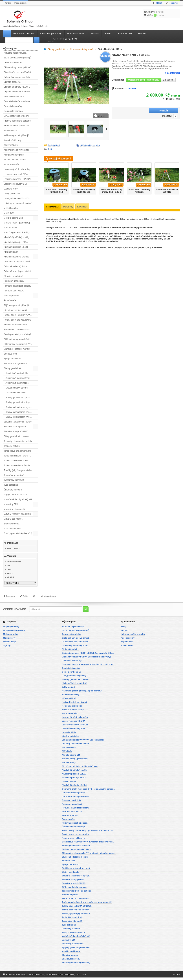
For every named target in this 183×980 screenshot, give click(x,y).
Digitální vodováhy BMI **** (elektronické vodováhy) (21, 92)
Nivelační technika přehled (16, 257)
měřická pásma (67, 239)
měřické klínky (156, 239)
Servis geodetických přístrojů (18, 334)
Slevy (123, 629)
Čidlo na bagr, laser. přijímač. (18, 67)
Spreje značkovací (13, 359)
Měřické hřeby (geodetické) (17, 223)
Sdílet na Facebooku (90, 145)
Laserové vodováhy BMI (15, 184)
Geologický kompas (13, 111)
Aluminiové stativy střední (18, 378)
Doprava (94, 34)
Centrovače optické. (13, 63)
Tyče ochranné (11, 485)
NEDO (10, 576)
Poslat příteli (54, 145)
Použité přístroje (12, 296)
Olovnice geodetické (14, 276)
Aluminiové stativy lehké (17, 373)
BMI (8, 568)
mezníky (103, 239)
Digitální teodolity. (12, 82)
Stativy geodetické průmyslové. (20, 402)
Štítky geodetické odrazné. (16, 436)
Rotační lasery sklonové (15, 325)
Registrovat (173, 3)
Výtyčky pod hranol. (13, 519)
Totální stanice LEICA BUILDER (19, 461)
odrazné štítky (82, 239)
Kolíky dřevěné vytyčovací (16, 150)
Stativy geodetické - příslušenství (21, 398)
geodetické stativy (140, 239)
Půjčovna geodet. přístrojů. (17, 305)
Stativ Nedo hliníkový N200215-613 (56, 191)
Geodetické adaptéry (14, 97)
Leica (9, 572)
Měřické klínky (11, 228)
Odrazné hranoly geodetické (17, 271)
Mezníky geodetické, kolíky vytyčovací (21, 232)
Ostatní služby (124, 34)
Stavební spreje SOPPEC (16, 431)
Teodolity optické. (12, 446)
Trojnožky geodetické (14, 475)
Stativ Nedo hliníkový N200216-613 (84, 191)
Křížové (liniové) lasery (15, 160)
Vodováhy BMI (11, 504)
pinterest (158, 248)
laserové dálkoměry (114, 237)
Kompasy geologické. (14, 155)
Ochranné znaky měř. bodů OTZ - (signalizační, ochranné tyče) (21, 262)
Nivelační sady (11, 252)
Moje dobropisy (11, 637)
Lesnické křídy (11, 189)
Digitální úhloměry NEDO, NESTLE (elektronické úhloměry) (21, 87)
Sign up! (7, 648)
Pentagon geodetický (14, 281)
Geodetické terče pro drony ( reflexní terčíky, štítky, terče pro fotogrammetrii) (21, 101)
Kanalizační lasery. (13, 140)
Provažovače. (10, 300)
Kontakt (8, 3)
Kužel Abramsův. (12, 165)
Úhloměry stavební (13, 490)
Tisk (50, 149)
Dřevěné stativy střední (17, 388)
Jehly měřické (10, 131)
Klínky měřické (11, 145)
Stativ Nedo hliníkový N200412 (167, 191)
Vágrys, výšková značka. (16, 495)
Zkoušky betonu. (12, 524)
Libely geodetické (12, 194)
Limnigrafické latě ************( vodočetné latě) (21, 198)
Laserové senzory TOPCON (17, 179)
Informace (13, 543)
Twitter (25, 602)
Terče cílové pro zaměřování (17, 451)
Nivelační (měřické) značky (17, 237)
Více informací (172, 73)
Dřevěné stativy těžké (16, 393)
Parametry (69, 207)
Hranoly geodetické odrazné (17, 121)
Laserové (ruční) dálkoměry (17, 169)
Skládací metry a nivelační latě (18, 339)
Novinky (125, 633)
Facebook (11, 602)
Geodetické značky (13, 106)
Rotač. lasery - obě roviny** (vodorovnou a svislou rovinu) (21, 315)
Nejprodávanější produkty (133, 637)
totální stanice (136, 234)
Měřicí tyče (9, 213)
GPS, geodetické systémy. (16, 116)
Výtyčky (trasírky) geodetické (18, 514)
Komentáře (84, 207)
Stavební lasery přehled (15, 427)
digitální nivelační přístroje (75, 237)
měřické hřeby (52, 239)
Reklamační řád (75, 34)
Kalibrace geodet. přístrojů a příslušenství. (21, 135)
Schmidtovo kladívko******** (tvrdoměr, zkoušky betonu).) (21, 330)
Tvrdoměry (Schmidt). (14, 480)
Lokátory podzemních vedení (18, 203)
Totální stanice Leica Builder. (17, 465)
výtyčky (127, 239)
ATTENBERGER (14, 564)
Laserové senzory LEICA (16, 174)
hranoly (95, 239)
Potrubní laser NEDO (14, 291)
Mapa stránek (20, 3)
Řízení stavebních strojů (15, 310)
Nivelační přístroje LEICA (16, 242)
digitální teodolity (153, 234)
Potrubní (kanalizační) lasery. (18, 286)
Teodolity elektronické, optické (18, 441)
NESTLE (11, 580)
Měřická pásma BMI (13, 218)
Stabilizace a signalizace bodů (18, 364)
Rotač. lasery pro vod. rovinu (18, 320)
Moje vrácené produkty (14, 633)
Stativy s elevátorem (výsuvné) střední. (22, 412)
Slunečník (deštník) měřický (17, 349)
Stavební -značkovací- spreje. (18, 422)
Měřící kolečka (11, 208)
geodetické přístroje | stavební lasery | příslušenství (26, 18)
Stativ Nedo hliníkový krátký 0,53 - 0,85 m (112, 191)
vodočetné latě (115, 239)
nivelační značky (165, 237)
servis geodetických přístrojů (82, 242)
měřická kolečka (96, 237)
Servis (108, 34)
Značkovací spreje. (13, 529)
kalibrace (102, 242)
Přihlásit (158, 3)
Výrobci (12, 559)
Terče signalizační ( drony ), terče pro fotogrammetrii (21, 456)
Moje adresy (9, 640)
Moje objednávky (11, 629)
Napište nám (127, 644)
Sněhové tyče (10, 354)
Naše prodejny (13, 548)
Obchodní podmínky (51, 34)
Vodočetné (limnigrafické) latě (18, 499)
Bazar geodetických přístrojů (17, 58)
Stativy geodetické (13, 368)
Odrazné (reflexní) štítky (15, 266)
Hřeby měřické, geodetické (17, 126)
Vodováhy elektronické (15, 509)
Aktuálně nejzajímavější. (15, 53)
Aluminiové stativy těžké (17, 383)
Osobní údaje (10, 644)
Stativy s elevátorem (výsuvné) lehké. (22, 407)
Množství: (145, 111)
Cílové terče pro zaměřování (17, 72)
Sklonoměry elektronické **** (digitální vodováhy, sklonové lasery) (21, 344)
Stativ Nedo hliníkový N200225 (139, 191)
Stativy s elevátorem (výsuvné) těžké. (22, 417)
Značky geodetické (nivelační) (18, 533)
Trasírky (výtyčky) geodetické (18, 470)
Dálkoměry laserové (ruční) (17, 77)
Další (107, 129)
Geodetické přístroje (24, 34)
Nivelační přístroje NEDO (16, 247)
